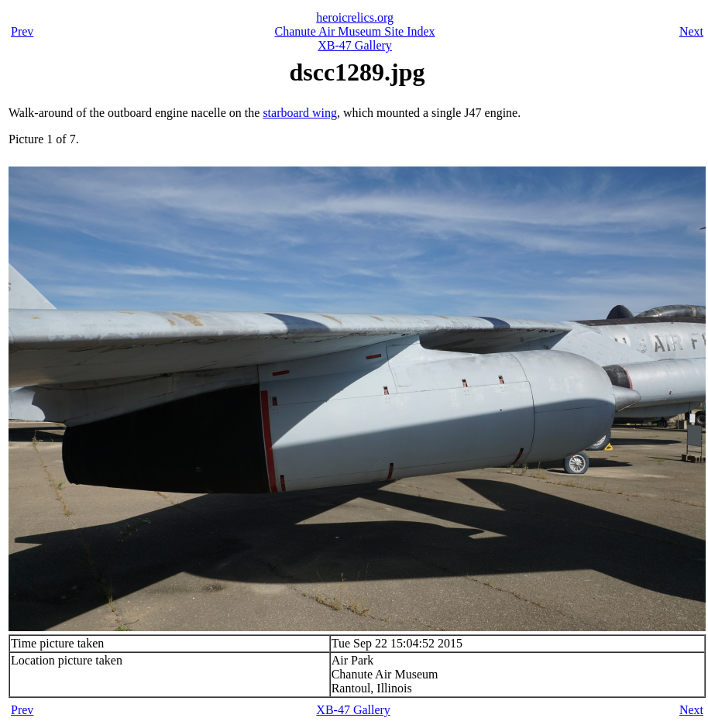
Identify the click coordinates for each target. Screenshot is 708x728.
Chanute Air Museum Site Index (355, 31)
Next (691, 31)
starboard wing (300, 113)
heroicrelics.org (355, 17)
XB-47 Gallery (355, 45)
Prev (22, 31)
